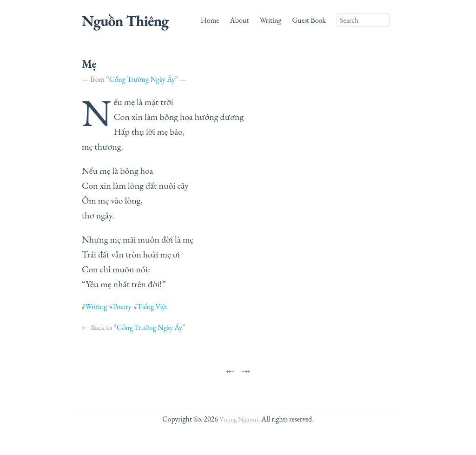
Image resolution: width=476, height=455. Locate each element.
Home (210, 20)
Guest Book (309, 20)
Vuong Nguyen (239, 419)
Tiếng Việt (152, 307)
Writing (271, 20)
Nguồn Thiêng (125, 21)
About (240, 20)
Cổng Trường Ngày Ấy (142, 79)
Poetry (122, 307)
